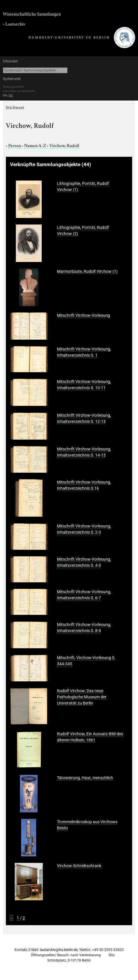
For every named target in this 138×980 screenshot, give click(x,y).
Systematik (12, 79)
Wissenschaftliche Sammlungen (32, 13)
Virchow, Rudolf (64, 145)
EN (5, 95)
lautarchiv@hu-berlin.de (59, 950)
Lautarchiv (15, 23)
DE (11, 95)
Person (15, 145)
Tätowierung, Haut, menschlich (85, 778)
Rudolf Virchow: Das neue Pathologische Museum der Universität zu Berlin (82, 697)
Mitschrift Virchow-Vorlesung (84, 315)
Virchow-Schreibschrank (79, 866)
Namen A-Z (36, 145)
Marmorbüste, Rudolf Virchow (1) (87, 271)
